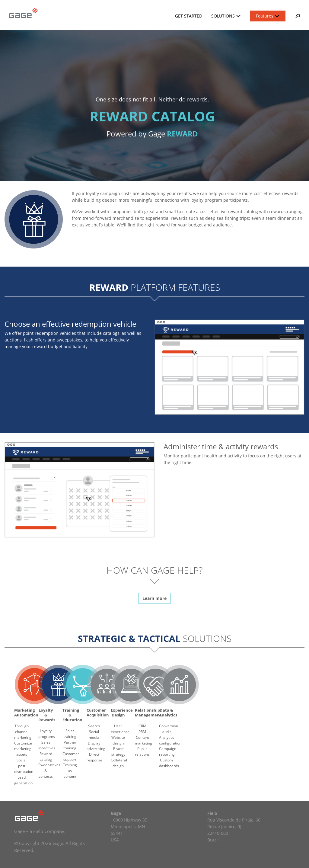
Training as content (70, 771)
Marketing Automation (26, 713)
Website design (118, 740)
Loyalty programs (47, 734)
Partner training (70, 745)
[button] (297, 16)
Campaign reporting (168, 751)
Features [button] (268, 16)
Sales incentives (47, 745)
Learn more (154, 598)
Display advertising (96, 746)
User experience (120, 729)
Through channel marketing (23, 732)
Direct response (94, 757)
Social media (94, 735)
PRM (142, 732)
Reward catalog (46, 757)
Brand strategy (118, 751)
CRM (142, 726)
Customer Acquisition (98, 713)
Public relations (142, 751)
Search (94, 726)
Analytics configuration (170, 740)
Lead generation (23, 780)
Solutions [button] (226, 16)
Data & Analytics (168, 713)
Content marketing (143, 740)
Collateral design (119, 763)
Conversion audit (169, 729)
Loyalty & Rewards (47, 715)
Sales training (70, 734)
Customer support (71, 757)
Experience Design (122, 713)
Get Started (189, 16)
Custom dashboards (169, 763)
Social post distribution (24, 766)
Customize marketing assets (23, 749)
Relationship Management (148, 713)
